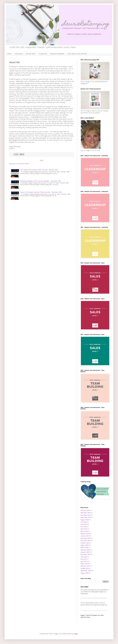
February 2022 (85, 550)
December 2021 (85, 555)
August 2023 (85, 520)
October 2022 (85, 543)
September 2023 (86, 518)
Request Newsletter (57, 54)
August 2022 (85, 545)
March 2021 (84, 564)
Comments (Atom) (23, 164)
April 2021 (84, 562)
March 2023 (84, 532)
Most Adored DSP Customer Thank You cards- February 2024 (39, 170)
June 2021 (84, 557)
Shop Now (19, 54)
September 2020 (86, 571)
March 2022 (84, 548)
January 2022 (85, 552)
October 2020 (85, 569)
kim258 (63, 634)
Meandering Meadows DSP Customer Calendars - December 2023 (41, 181)
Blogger (76, 634)
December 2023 (86, 513)
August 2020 (85, 573)
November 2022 (86, 541)
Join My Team (31, 54)
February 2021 (85, 566)
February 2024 (85, 511)
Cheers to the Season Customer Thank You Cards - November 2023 (41, 192)
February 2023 (85, 534)
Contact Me (43, 54)
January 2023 (85, 536)
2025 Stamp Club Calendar (77, 54)
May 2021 (84, 559)
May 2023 (84, 527)
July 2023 (84, 522)
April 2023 (84, 529)
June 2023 (84, 524)
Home (9, 54)
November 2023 (86, 515)
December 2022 (86, 538)
